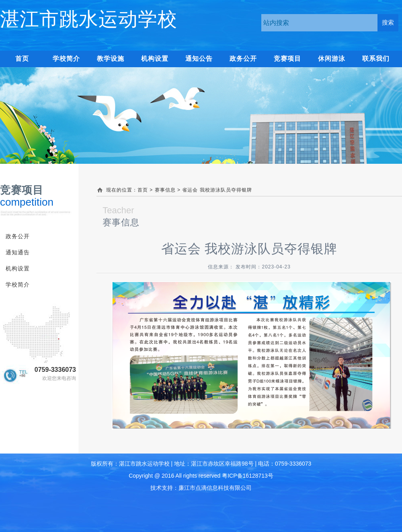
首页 (143, 190)
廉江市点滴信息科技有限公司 (215, 488)
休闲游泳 (332, 59)
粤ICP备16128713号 (248, 476)
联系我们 (376, 59)
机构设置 (155, 59)
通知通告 (18, 252)
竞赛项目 (287, 59)
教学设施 (111, 59)
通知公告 (199, 59)
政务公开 (243, 59)
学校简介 (66, 59)
